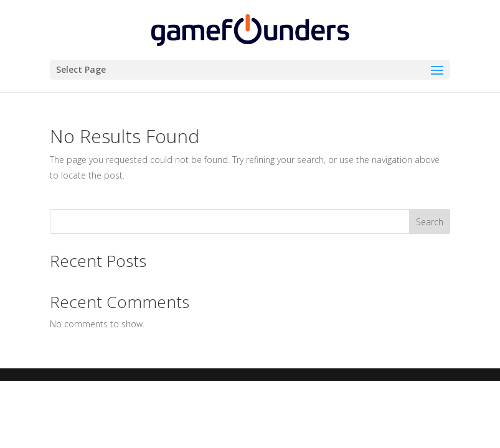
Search (430, 222)
